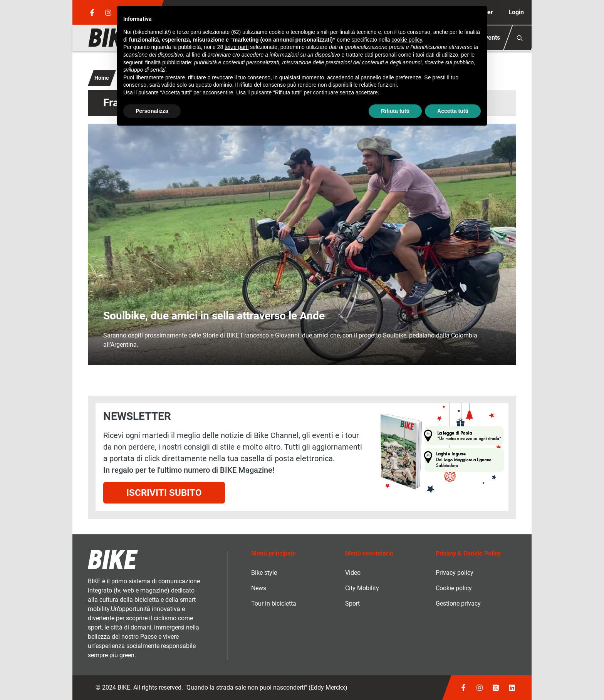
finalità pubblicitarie (168, 62)
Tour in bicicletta (274, 603)
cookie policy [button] (407, 40)
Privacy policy (455, 573)
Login (516, 12)
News (259, 588)
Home (102, 78)
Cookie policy (454, 588)
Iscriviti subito (164, 493)
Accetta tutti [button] (453, 111)
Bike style (264, 573)
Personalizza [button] (152, 111)
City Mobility (362, 588)
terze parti (237, 47)
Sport (352, 603)
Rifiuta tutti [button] (395, 111)
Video (353, 573)
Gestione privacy (458, 603)
